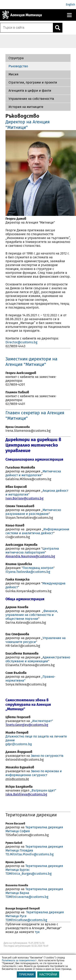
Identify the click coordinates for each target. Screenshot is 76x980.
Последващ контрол (38, 568)
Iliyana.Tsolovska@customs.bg (28, 572)
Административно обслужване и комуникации (38, 659)
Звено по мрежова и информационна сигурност (34, 773)
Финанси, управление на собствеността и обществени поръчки (32, 615)
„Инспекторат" (42, 721)
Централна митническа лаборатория (32, 550)
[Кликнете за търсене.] (58, 28)
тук (37, 932)
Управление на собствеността (31, 99)
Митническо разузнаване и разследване (33, 512)
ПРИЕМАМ (26, 974)
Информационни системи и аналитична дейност (37, 531)
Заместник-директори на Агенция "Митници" (31, 362)
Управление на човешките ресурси (36, 640)
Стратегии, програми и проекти (33, 82)
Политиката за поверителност (19, 960)
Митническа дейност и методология (33, 473)
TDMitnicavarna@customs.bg (27, 897)
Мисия (13, 74)
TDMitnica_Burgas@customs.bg (28, 874)
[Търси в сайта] (27, 28)
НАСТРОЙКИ (48, 974)
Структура (16, 58)
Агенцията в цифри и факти (30, 91)
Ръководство (18, 66)
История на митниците (26, 107)
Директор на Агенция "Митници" (28, 125)
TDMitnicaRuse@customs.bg (26, 920)
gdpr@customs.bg (19, 744)
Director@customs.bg (22, 342)
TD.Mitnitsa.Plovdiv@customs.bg (29, 854)
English (70, 5)
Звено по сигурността (47, 756)
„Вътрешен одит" (43, 790)
